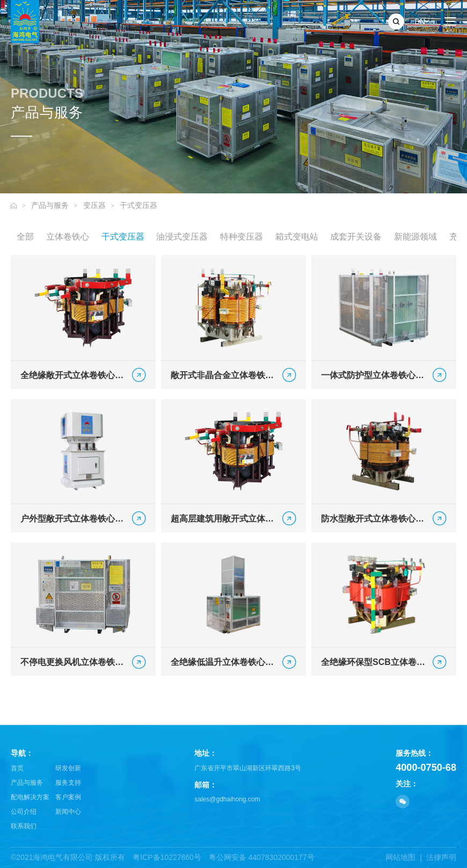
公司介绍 (24, 812)
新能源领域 (415, 237)
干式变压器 (138, 205)
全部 (25, 237)
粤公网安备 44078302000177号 (262, 857)
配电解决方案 (30, 797)
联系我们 (24, 826)
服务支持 (68, 783)
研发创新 (68, 768)
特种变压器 (242, 237)
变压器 (94, 205)
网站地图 (400, 857)
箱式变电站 (297, 237)
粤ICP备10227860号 (167, 857)
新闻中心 (68, 812)
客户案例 (68, 797)
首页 (17, 768)
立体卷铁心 (68, 237)
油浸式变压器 (182, 237)
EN (420, 21)
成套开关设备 (356, 237)
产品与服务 (50, 205)
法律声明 (441, 857)
